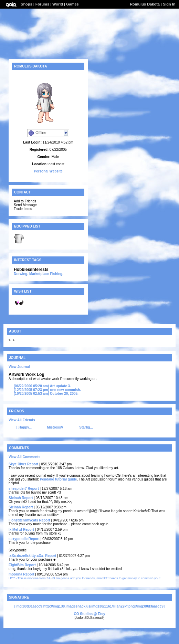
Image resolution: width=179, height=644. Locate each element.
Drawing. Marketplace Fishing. (39, 274)
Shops (27, 4)
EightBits (16, 565)
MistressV (55, 427)
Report (33, 464)
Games (72, 4)
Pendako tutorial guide (59, 479)
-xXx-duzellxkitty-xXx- (26, 556)
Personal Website (48, 171)
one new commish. (47, 390)
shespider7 (18, 489)
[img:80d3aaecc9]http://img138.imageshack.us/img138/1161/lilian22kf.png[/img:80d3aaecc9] (89, 606)
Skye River (17, 464)
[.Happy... (24, 427)
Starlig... (86, 427)
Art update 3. (42, 386)
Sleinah (15, 498)
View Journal (19, 367)
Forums (42, 4)
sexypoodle (18, 539)
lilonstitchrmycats (23, 520)
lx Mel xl (15, 530)
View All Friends (22, 420)
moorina (15, 574)
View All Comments (24, 457)
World (58, 4)
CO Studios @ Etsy (90, 614)
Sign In (169, 4)
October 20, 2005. (46, 394)
